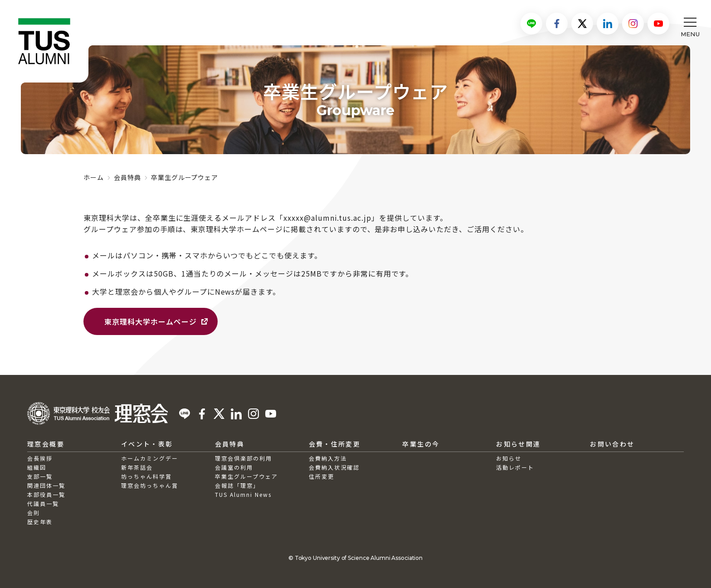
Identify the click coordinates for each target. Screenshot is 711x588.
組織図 (37, 467)
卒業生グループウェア (246, 476)
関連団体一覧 (46, 485)
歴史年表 (40, 522)
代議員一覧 (43, 503)
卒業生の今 (421, 444)
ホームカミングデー (150, 458)
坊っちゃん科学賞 (146, 476)
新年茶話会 (137, 467)
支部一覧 (40, 476)
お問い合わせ (612, 444)
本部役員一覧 (46, 494)
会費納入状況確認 (334, 467)
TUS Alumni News (243, 494)
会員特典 (127, 177)
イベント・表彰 (147, 444)
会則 (34, 513)
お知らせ (509, 458)
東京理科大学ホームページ (151, 321)
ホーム (94, 177)
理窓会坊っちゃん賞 (150, 485)
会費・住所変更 (335, 444)
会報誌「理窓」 (237, 485)
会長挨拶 (40, 458)
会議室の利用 (234, 467)
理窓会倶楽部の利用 (243, 458)
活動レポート (515, 467)
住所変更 (321, 476)
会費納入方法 (328, 458)
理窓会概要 (46, 444)
